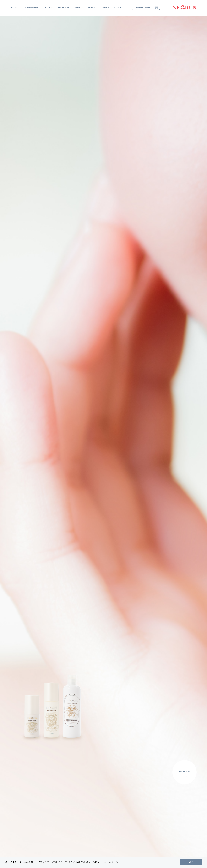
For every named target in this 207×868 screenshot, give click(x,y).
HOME (14, 8)
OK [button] (191, 862)
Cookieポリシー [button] (112, 862)
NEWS (106, 8)
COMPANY (91, 8)
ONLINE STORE (142, 8)
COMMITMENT (31, 8)
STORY (49, 8)
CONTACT (119, 8)
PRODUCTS (64, 8)
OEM (77, 8)
